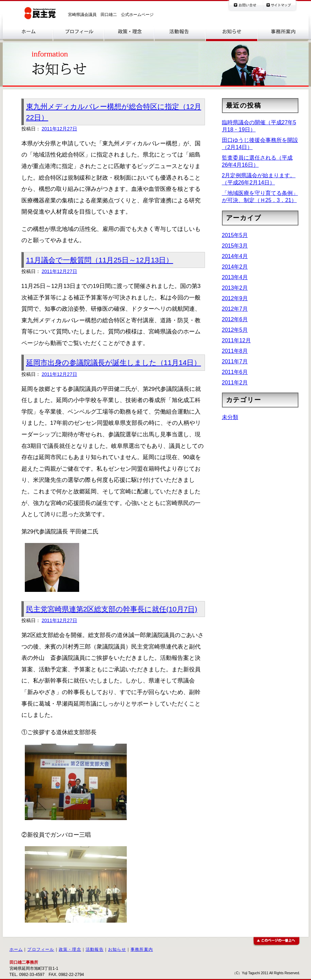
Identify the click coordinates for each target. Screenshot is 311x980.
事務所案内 (142, 949)
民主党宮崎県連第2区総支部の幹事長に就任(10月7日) (112, 609)
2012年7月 (235, 309)
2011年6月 (235, 372)
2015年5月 (235, 235)
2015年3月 (235, 246)
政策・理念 (70, 949)
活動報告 (95, 949)
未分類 (230, 417)
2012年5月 (235, 330)
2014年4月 (235, 256)
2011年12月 (236, 340)
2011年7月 (235, 361)
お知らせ (117, 949)
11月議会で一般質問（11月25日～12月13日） (100, 260)
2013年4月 (235, 277)
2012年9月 (235, 298)
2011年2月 (235, 383)
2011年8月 (235, 351)
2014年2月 (235, 267)
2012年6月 (235, 319)
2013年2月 (235, 288)
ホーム (16, 949)
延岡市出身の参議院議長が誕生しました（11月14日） (114, 362)
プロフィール (41, 949)
